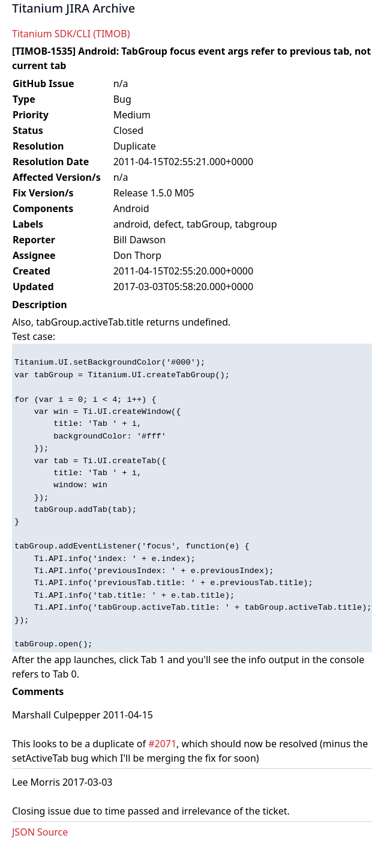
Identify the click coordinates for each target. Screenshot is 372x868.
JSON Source (40, 832)
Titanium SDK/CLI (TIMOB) (71, 34)
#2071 (162, 744)
